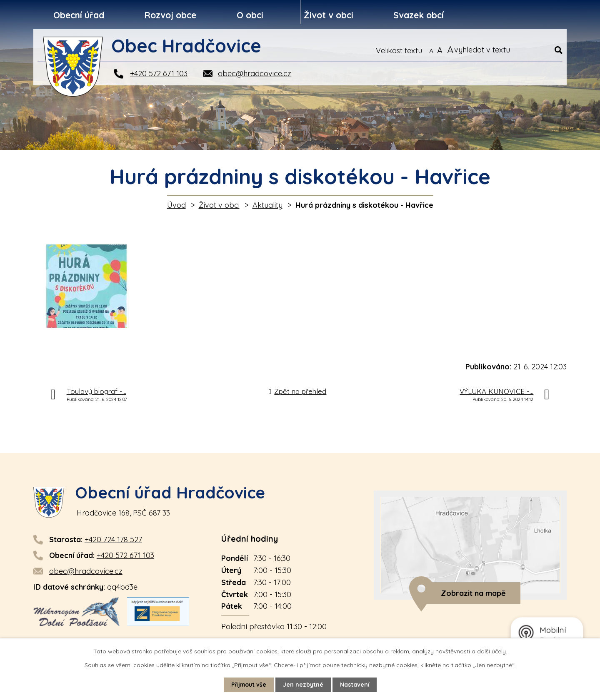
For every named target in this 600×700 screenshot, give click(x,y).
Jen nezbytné (304, 685)
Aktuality (267, 205)
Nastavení (356, 685)
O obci (250, 15)
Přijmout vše (248, 685)
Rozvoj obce (170, 15)
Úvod (176, 205)
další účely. (492, 651)
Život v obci (329, 15)
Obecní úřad (79, 15)
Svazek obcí (419, 15)
